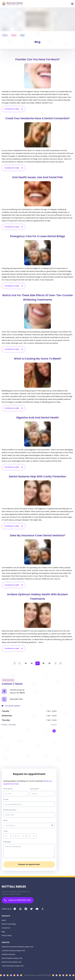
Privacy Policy (7, 936)
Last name (34, 789)
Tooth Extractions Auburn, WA (13, 966)
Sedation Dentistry (8, 954)
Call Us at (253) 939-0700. (18, 900)
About (4, 920)
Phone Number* (10, 810)
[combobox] (5, 836)
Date (5, 821)
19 (49, 663)
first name (8, 789)
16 (32, 663)
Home (5, 35)
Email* (6, 799)
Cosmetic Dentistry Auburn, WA (13, 951)
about (14, 35)
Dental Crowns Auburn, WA (11, 962)
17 (38, 663)
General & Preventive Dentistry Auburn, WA (17, 947)
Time (5, 831)
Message (7, 842)
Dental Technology (9, 924)
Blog (3, 932)
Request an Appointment (29, 864)
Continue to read (12, 109)
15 (26, 663)
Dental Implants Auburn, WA (12, 958)
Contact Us (6, 928)
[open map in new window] (54, 731)
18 (43, 663)
